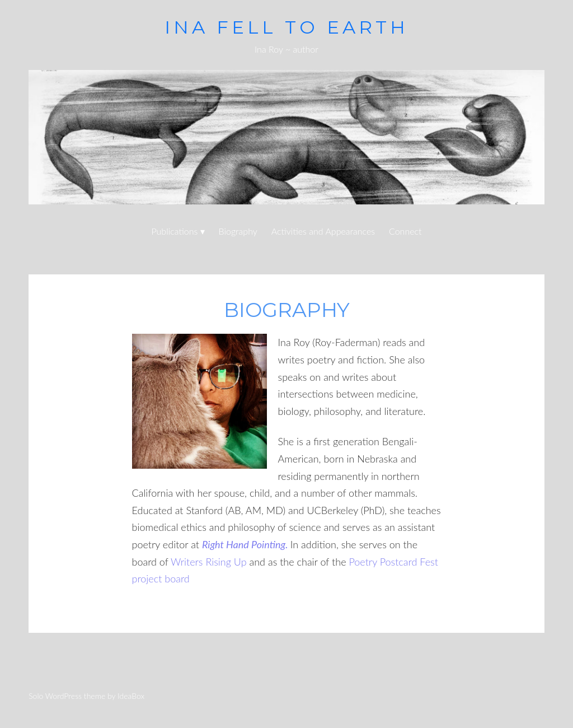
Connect (405, 231)
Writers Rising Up (209, 562)
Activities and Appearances (323, 231)
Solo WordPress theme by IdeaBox (86, 696)
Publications (174, 231)
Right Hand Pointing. (245, 544)
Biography (238, 231)
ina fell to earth (286, 27)
